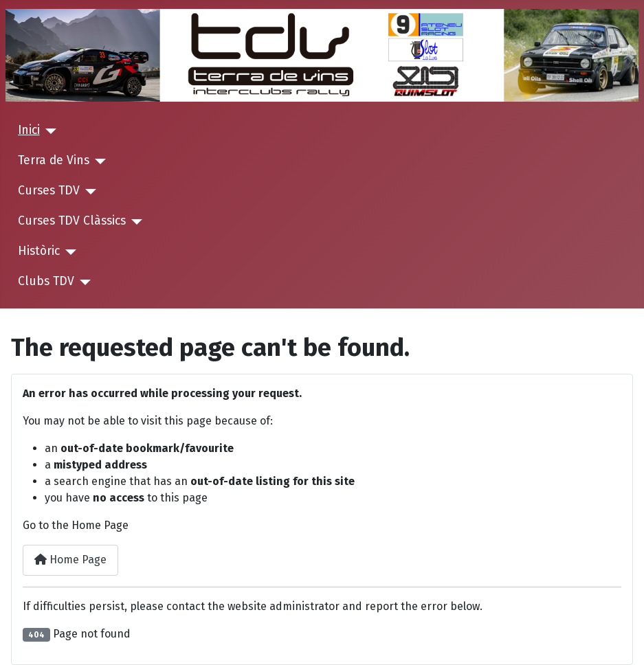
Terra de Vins (54, 160)
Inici (29, 130)
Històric (39, 251)
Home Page (70, 560)
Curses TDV (49, 191)
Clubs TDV (46, 281)
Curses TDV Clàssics (72, 221)
